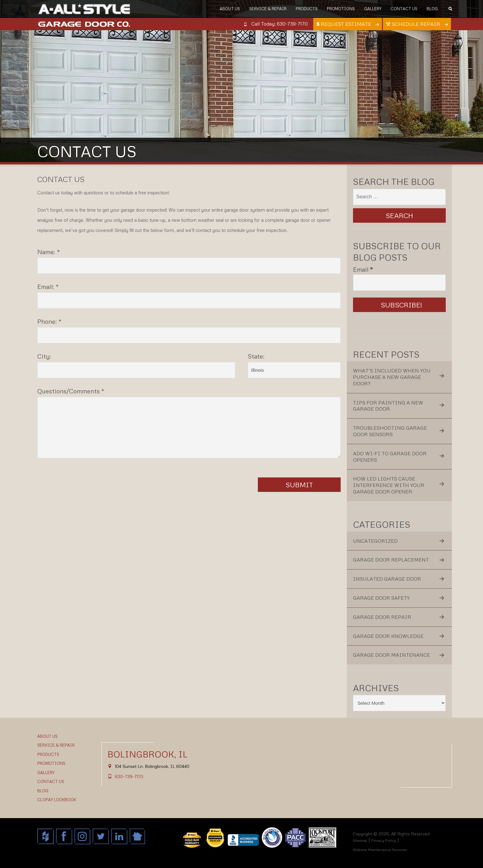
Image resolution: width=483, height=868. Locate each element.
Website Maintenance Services (380, 850)
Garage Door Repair (382, 617)
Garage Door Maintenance (392, 655)
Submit (299, 485)
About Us (230, 9)
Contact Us (404, 9)
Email (363, 269)
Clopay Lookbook (57, 800)
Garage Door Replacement (391, 560)
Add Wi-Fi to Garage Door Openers (390, 457)
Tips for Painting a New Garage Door (388, 406)
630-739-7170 (129, 776)
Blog (432, 9)
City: (44, 356)
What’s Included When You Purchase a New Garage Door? (392, 377)
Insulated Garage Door (387, 579)
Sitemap (360, 840)
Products (307, 9)
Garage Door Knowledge (388, 636)
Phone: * (49, 321)
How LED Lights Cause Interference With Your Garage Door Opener (389, 485)
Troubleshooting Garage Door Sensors (390, 431)
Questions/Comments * (71, 391)
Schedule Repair (414, 24)
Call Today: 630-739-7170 (280, 24)
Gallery (373, 9)
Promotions (341, 9)
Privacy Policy (384, 840)
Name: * (49, 252)
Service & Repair (268, 9)
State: (256, 356)
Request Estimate (344, 24)
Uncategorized (375, 541)
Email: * (48, 286)
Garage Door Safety (381, 598)
